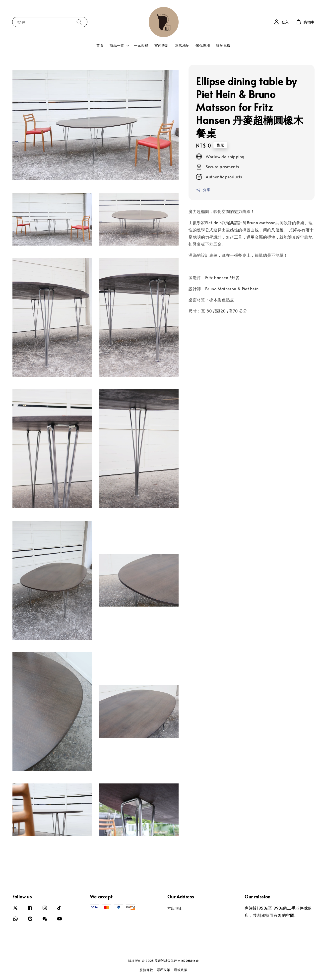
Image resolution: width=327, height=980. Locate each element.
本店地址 (182, 45)
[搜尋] (79, 22)
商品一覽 (117, 46)
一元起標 (141, 45)
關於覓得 (223, 45)
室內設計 (162, 45)
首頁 (100, 45)
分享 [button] (203, 190)
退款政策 (181, 970)
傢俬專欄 (203, 45)
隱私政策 (163, 970)
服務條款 (146, 970)
